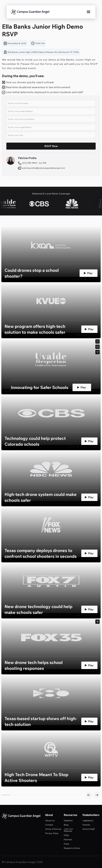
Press (66, 844)
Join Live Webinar (68, 830)
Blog (66, 825)
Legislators (88, 820)
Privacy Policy (52, 833)
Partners (68, 840)
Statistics (68, 820)
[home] (30, 12)
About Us (50, 820)
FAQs (66, 835)
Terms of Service (53, 829)
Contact (49, 825)
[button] (89, 12)
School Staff (89, 829)
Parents (86, 825)
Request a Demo (72, 848)
